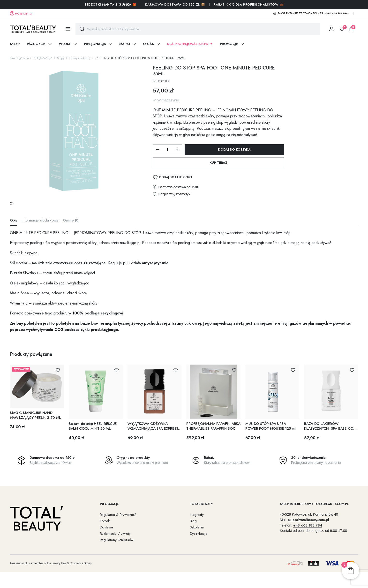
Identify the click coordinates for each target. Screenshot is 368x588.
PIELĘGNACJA (95, 44)
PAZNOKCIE (36, 44)
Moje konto (23, 14)
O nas (148, 44)
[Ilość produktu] (167, 150)
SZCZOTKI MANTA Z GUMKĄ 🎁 (110, 4)
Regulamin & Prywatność (118, 524)
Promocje (229, 44)
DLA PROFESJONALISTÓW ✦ (190, 44)
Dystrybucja (199, 543)
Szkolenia (197, 537)
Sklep (15, 44)
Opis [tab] (14, 230)
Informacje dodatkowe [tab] (40, 230)
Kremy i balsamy (80, 58)
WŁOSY (65, 44)
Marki (124, 44)
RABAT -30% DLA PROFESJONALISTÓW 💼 (249, 4)
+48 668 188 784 (308, 535)
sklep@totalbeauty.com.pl (308, 529)
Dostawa (106, 537)
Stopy (61, 58)
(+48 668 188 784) (337, 13)
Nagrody (197, 524)
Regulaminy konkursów (117, 549)
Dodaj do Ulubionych (176, 177)
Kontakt (105, 530)
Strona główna (19, 58)
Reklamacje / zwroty (115, 543)
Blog (193, 530)
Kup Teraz (218, 163)
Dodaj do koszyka (234, 149)
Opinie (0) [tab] (71, 230)
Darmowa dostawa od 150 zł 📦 (175, 4)
